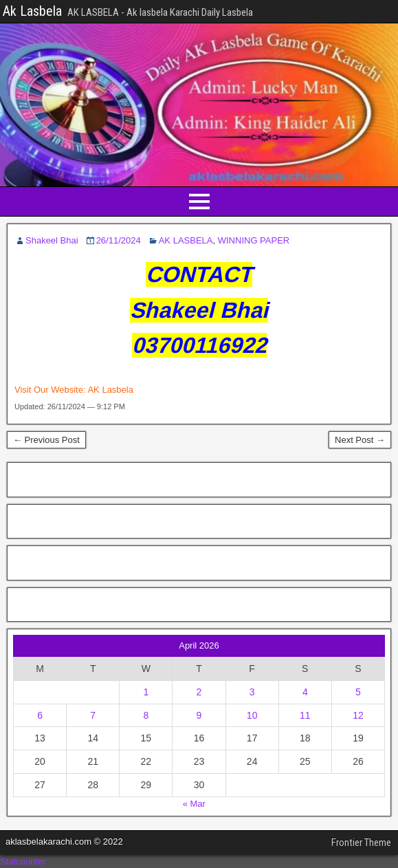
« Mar (194, 804)
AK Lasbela (110, 390)
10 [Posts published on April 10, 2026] (252, 715)
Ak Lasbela (32, 11)
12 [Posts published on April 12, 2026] (358, 715)
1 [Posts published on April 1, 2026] (146, 692)
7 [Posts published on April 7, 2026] (93, 715)
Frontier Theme (361, 843)
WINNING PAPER (254, 240)
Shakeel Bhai (52, 240)
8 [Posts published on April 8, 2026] (146, 715)
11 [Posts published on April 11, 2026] (305, 715)
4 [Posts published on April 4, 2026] (305, 692)
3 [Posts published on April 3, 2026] (252, 692)
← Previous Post (46, 440)
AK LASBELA (186, 240)
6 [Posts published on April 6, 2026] (40, 715)
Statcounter (23, 861)
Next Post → (360, 440)
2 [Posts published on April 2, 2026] (199, 692)
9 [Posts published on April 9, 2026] (199, 715)
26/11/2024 (119, 240)
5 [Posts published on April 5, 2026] (358, 692)
